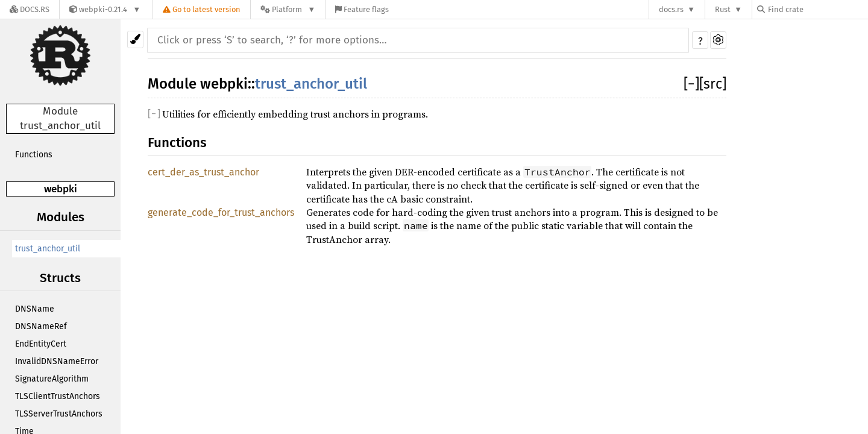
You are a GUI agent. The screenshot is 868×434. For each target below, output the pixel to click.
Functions (34, 155)
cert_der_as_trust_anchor (203, 172)
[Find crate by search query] (817, 9)
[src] (713, 84)
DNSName (35, 309)
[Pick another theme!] (135, 39)
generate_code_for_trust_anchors (221, 212)
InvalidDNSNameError (57, 361)
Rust (723, 9)
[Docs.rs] (30, 9)
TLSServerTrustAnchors (59, 414)
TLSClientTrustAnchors (58, 396)
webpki (61, 189)
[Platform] (288, 9)
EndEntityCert (41, 344)
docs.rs (671, 9)
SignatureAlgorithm (52, 379)
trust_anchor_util (48, 249)
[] (691, 84)
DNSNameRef (41, 326)
